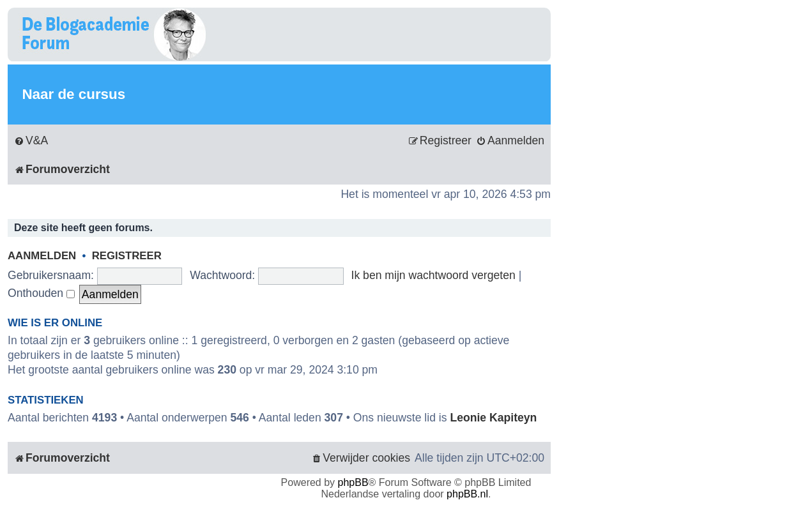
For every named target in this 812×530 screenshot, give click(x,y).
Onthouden (41, 293)
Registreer (127, 256)
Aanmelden (42, 256)
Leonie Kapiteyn (493, 418)
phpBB (353, 482)
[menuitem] (31, 141)
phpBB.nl (467, 494)
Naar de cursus (73, 94)
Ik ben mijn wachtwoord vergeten (433, 275)
